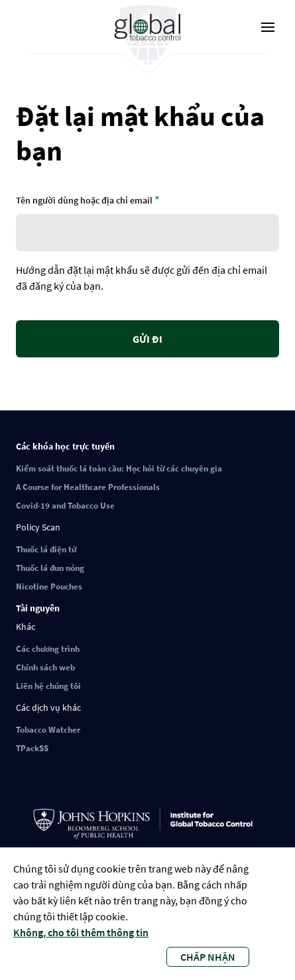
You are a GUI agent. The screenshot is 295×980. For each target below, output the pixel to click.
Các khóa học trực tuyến (65, 446)
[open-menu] (268, 27)
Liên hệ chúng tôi (48, 686)
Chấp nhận (208, 957)
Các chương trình (48, 649)
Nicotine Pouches (49, 586)
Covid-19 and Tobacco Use (65, 506)
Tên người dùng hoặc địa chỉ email (84, 200)
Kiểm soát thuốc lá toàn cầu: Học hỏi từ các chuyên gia (119, 468)
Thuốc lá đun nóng (50, 568)
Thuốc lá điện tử (46, 549)
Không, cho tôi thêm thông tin (81, 932)
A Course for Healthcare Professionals (88, 487)
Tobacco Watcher (48, 730)
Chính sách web (45, 667)
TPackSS (32, 748)
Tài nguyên (38, 608)
